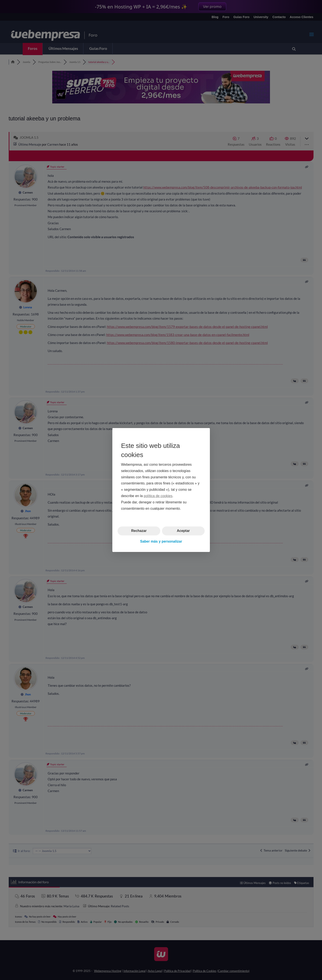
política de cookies (158, 496)
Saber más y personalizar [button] (161, 541)
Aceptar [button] (183, 531)
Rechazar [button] (139, 531)
